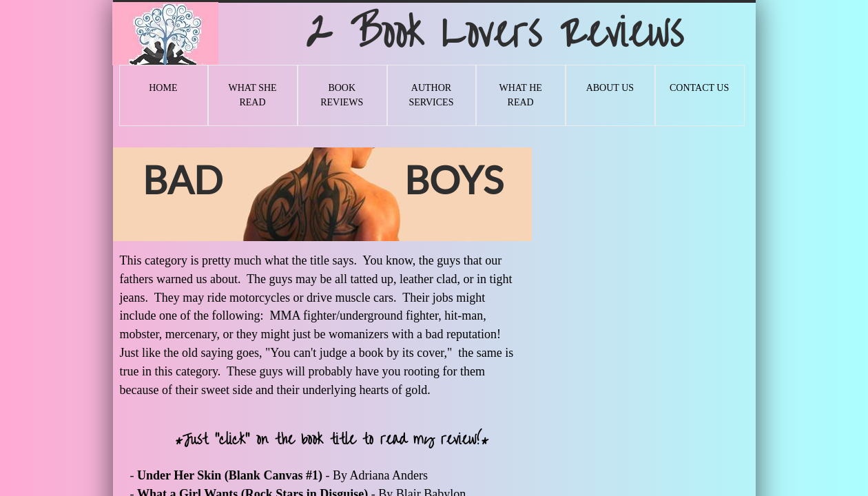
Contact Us (699, 88)
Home (163, 88)
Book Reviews (342, 95)
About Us (610, 88)
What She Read (252, 95)
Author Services (431, 95)
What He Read (520, 95)
